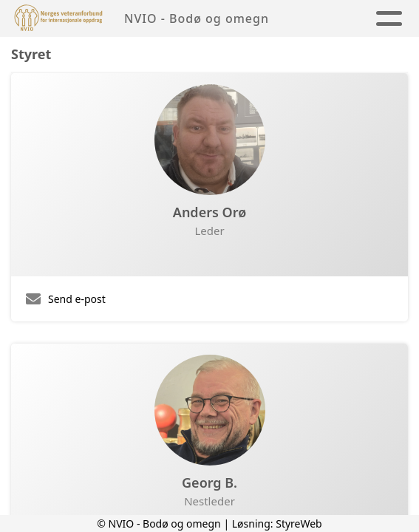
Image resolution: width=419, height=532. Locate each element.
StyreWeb (299, 524)
